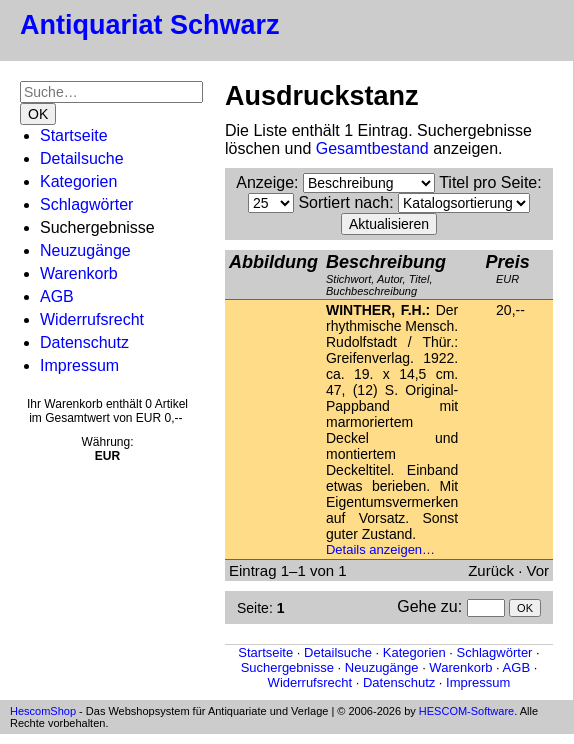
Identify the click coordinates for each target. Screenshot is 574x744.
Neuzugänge (85, 250)
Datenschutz (84, 342)
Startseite (74, 135)
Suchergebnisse (287, 667)
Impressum (79, 365)
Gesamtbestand (372, 148)
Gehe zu (427, 606)
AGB (57, 296)
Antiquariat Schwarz (150, 25)
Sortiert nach (343, 202)
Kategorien (78, 181)
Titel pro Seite (488, 182)
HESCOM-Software (466, 711)
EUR (508, 268)
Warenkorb (79, 273)
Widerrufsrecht (92, 319)
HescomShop (43, 711)
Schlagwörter (86, 204)
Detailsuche (82, 158)
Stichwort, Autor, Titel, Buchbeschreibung (386, 274)
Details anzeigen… (380, 549)
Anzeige (265, 182)
